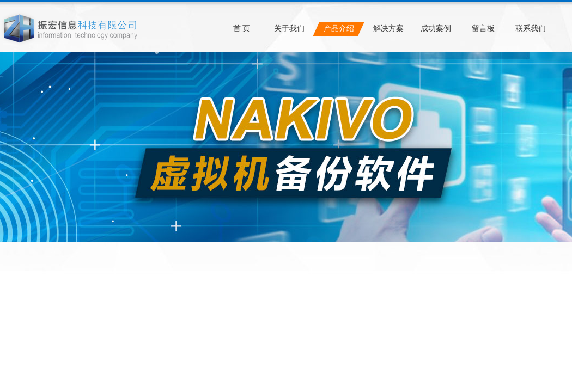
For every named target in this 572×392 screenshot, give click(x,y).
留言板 (483, 29)
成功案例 (436, 29)
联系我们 (531, 29)
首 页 (242, 29)
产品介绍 (339, 29)
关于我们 (289, 29)
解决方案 (388, 29)
